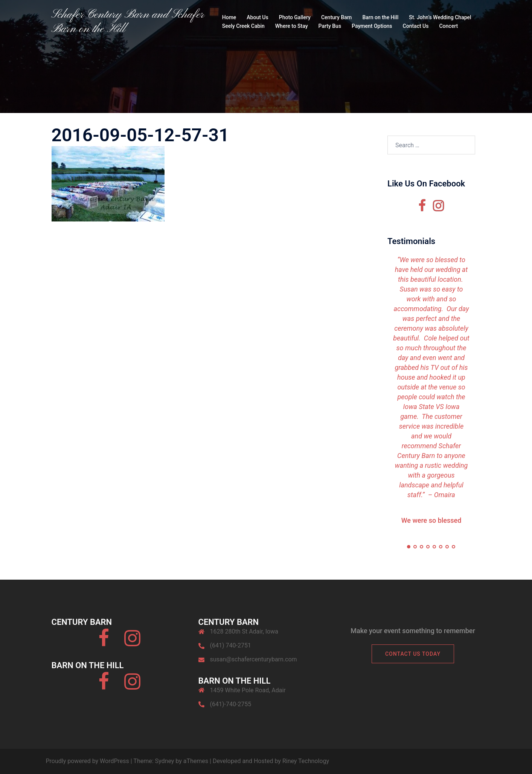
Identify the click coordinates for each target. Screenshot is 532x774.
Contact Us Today (413, 654)
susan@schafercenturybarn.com (254, 659)
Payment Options (372, 26)
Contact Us (416, 26)
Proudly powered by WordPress (88, 761)
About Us (257, 17)
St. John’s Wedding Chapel (440, 17)
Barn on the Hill (380, 17)
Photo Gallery (295, 17)
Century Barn (336, 17)
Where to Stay (292, 26)
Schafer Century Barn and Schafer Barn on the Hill (128, 22)
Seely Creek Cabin (243, 26)
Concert (448, 26)
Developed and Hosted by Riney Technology (271, 761)
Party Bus (330, 26)
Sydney (165, 761)
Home (229, 17)
